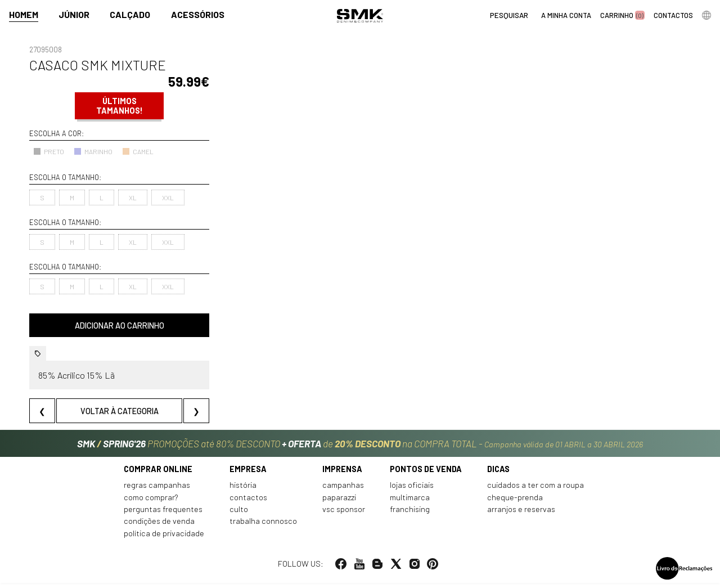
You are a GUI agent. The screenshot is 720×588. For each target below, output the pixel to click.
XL (133, 198)
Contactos (248, 502)
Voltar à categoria (120, 411)
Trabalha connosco (263, 526)
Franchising (410, 515)
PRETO (49, 151)
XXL (168, 198)
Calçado (130, 15)
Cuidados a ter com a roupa (535, 490)
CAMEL (138, 151)
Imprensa (342, 474)
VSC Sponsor (344, 515)
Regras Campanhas (157, 490)
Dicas (498, 474)
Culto (239, 515)
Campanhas (343, 490)
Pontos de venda (426, 474)
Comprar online (158, 474)
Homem (24, 15)
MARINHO (93, 151)
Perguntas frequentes (163, 515)
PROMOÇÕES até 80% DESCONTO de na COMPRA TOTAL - (360, 444)
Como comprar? (151, 502)
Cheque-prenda (515, 502)
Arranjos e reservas (521, 515)
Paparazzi (339, 502)
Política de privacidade (164, 538)
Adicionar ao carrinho (120, 326)
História (243, 490)
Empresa (248, 474)
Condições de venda (159, 526)
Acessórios (198, 15)
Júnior (74, 15)
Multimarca (410, 502)
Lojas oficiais (412, 490)
